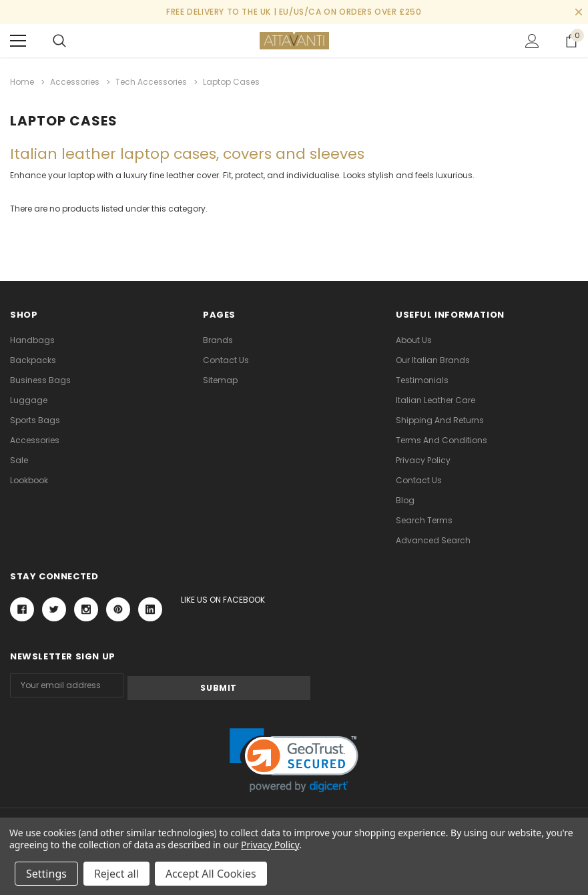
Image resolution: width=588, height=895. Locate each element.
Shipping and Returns (440, 418)
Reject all (116, 874)
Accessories (35, 438)
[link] (294, 756)
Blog (405, 498)
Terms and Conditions (442, 438)
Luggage (29, 398)
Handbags (32, 338)
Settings (46, 874)
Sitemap (220, 378)
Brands (218, 338)
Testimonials (422, 378)
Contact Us (226, 358)
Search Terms (424, 518)
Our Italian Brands (433, 358)
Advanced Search (433, 538)
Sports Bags (35, 418)
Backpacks (33, 358)
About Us (414, 338)
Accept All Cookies (211, 874)
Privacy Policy (423, 458)
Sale (19, 458)
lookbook (29, 478)
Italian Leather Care (435, 398)
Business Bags (40, 378)
